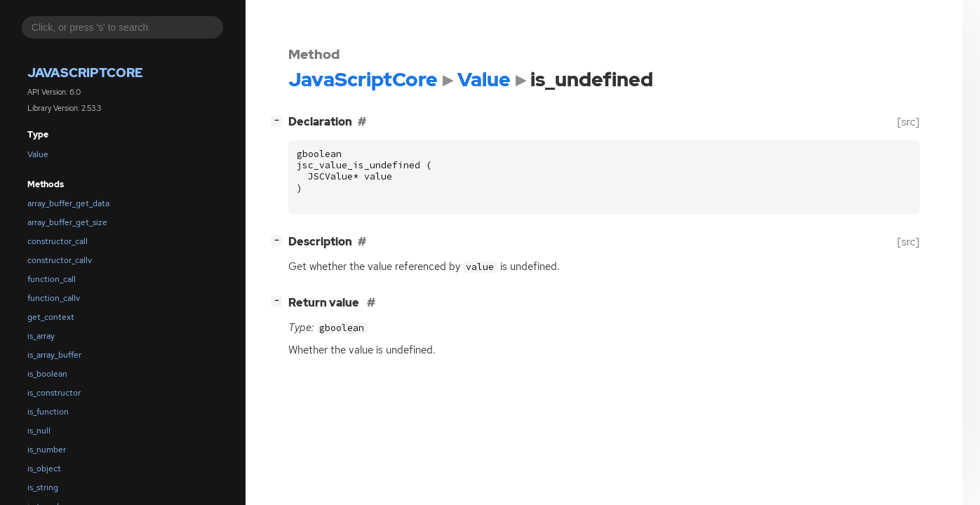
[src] (908, 122)
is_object (44, 469)
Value (38, 154)
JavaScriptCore (85, 73)
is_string (43, 487)
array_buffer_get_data (68, 203)
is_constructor (54, 393)
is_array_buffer (54, 355)
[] (279, 120)
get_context (51, 317)
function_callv (54, 298)
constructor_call (58, 241)
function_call (52, 279)
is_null (39, 431)
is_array (41, 336)
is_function (48, 412)
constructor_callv (60, 260)
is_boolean (47, 374)
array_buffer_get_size (67, 222)
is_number (47, 450)
